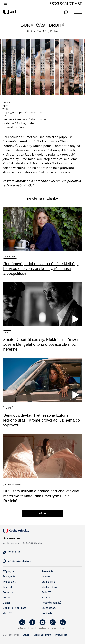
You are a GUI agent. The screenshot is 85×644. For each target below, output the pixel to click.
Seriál (8, 408)
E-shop (7, 603)
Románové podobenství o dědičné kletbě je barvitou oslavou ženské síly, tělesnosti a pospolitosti (41, 269)
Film (7, 332)
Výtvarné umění (13, 484)
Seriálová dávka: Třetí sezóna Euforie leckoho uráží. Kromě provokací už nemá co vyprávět (42, 420)
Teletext (7, 587)
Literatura (10, 257)
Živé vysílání (9, 577)
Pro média (47, 571)
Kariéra (46, 597)
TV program (9, 571)
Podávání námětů (51, 603)
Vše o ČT (7, 613)
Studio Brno (48, 582)
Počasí (6, 597)
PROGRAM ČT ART (65, 3)
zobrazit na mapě (14, 127)
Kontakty (47, 613)
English (26, 635)
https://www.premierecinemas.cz (24, 112)
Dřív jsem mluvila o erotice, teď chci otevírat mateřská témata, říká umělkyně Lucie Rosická (41, 496)
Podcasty (8, 592)
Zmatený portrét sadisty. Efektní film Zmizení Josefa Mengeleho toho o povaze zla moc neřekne (42, 344)
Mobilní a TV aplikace (14, 608)
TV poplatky (9, 582)
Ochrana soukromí (42, 635)
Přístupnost (61, 635)
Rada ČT (46, 592)
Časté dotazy (49, 608)
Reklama (47, 577)
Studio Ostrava (50, 587)
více (42, 513)
